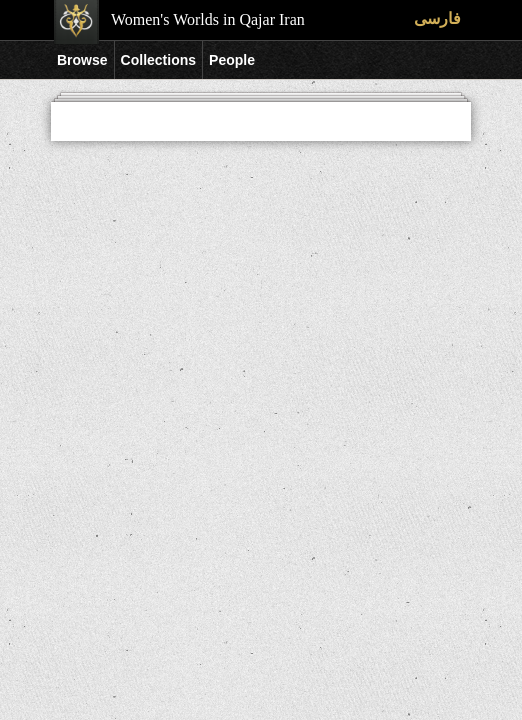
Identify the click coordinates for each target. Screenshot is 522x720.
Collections (158, 60)
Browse (82, 60)
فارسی (437, 18)
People (232, 60)
